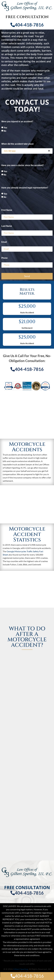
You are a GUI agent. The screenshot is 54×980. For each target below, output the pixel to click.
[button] (6, 388)
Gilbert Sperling (21, 969)
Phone (4, 258)
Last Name (7, 226)
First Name (7, 210)
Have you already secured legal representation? (25, 188)
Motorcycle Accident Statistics (27, 534)
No (5, 131)
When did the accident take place (17, 144)
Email (4, 242)
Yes (5, 128)
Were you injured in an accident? (17, 122)
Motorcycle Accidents (27, 447)
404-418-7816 (27, 25)
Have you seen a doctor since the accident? (23, 165)
